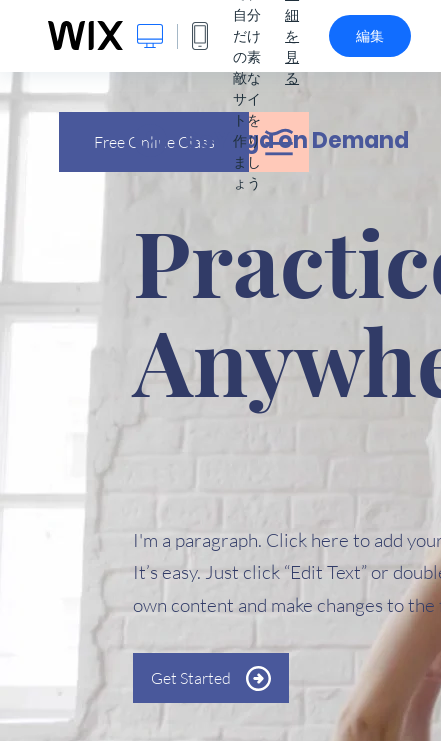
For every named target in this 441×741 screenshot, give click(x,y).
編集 (370, 36)
